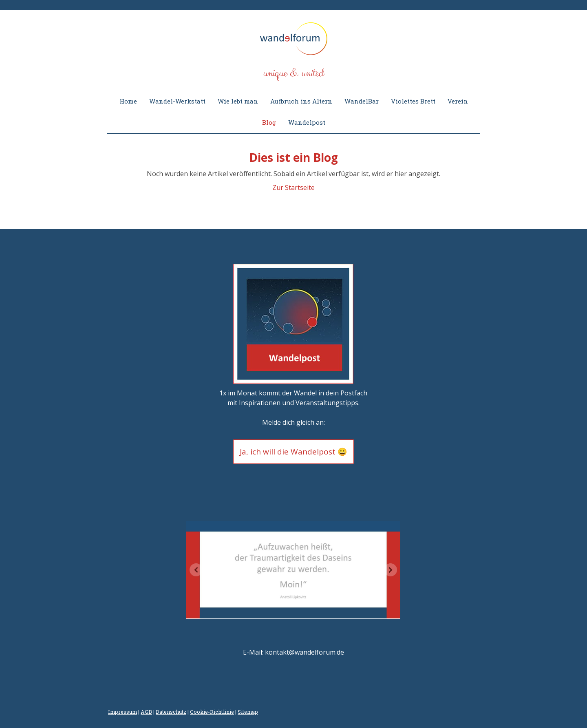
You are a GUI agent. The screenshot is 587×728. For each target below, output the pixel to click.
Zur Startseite (293, 188)
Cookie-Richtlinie (212, 712)
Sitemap (248, 712)
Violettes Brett (413, 101)
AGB (146, 712)
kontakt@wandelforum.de (305, 652)
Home (128, 101)
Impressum (122, 712)
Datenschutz (171, 712)
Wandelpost (307, 122)
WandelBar (362, 101)
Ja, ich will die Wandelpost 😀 (293, 452)
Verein (458, 101)
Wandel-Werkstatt (177, 101)
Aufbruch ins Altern (301, 101)
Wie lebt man (238, 101)
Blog (269, 122)
